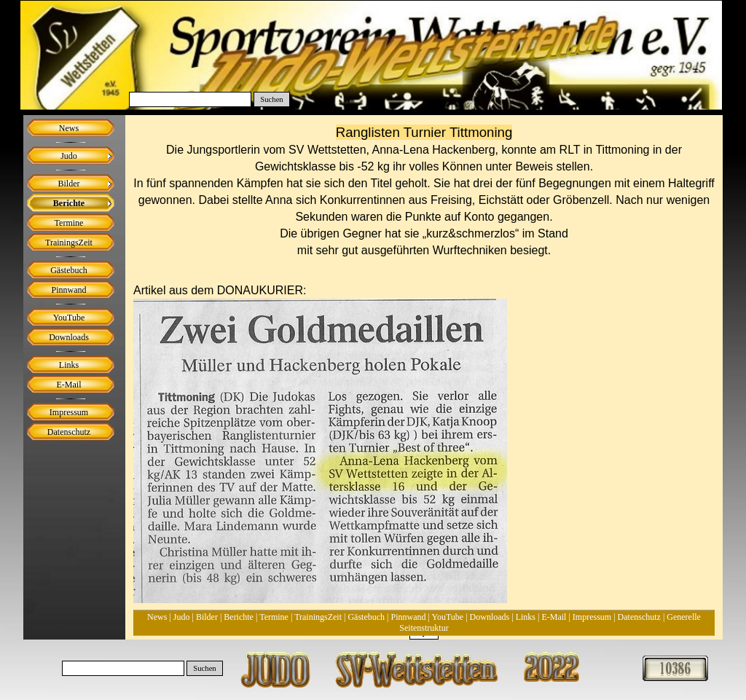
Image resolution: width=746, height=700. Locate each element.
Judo (182, 617)
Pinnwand (409, 617)
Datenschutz (639, 617)
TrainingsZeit (318, 617)
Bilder (207, 617)
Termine (274, 617)
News (157, 617)
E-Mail (554, 617)
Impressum (592, 617)
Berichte (239, 617)
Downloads (490, 617)
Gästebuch (366, 617)
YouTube (447, 617)
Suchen (271, 99)
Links (526, 617)
